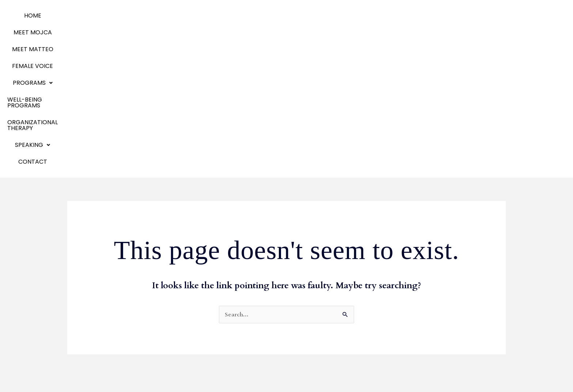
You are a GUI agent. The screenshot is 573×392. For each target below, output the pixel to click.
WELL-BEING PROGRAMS (312, 16)
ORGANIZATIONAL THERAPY (392, 16)
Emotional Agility (95, 326)
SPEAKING (456, 16)
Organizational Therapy (105, 337)
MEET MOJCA (107, 16)
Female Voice (202, 16)
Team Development (246, 304)
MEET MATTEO (154, 16)
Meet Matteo (90, 304)
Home (72, 16)
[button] (250, 16)
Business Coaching (244, 282)
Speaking (84, 348)
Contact (495, 16)
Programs (250, 16)
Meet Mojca (88, 293)
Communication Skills (248, 293)
